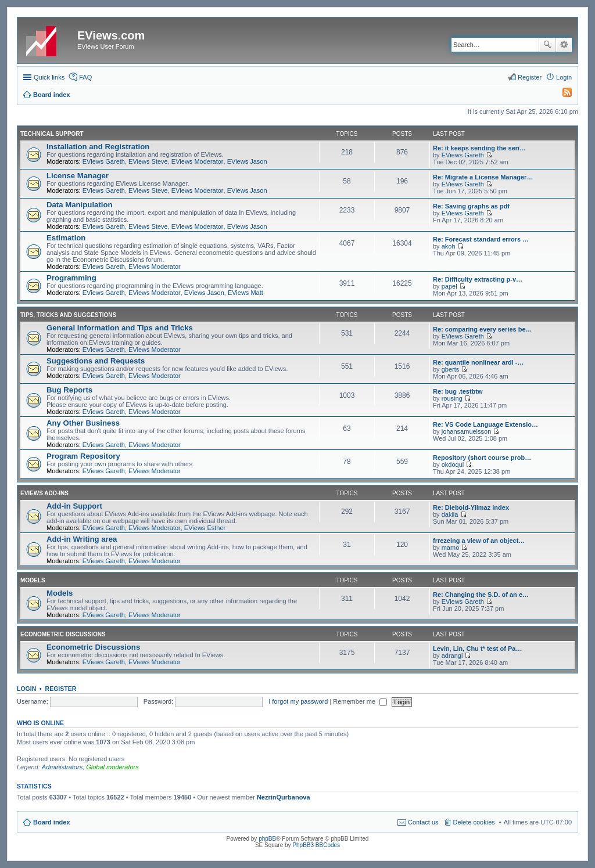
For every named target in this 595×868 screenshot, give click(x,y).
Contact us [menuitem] (423, 822)
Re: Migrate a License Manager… (483, 177)
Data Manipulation (80, 205)
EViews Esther (205, 528)
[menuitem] (562, 95)
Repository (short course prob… (482, 458)
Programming (71, 278)
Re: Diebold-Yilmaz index (471, 507)
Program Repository (83, 456)
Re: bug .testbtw (458, 391)
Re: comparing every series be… (483, 329)
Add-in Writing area (82, 539)
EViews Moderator (198, 161)
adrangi (452, 655)
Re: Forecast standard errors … (481, 239)
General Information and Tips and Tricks (120, 328)
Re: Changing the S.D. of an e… (481, 595)
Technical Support (52, 134)
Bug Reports (69, 390)
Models (33, 580)
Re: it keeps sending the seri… (479, 148)
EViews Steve (148, 161)
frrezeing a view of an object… (479, 541)
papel (449, 286)
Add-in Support (74, 506)
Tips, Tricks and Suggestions (68, 315)
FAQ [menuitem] (85, 77)
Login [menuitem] (564, 77)
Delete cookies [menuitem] (474, 822)
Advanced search (564, 45)
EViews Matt (245, 293)
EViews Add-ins (44, 493)
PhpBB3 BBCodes (316, 845)
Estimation (66, 238)
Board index (52, 822)
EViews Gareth (104, 161)
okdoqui (453, 464)
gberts (451, 369)
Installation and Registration (98, 147)
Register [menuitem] (530, 77)
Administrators (62, 767)
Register (61, 689)
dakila (450, 514)
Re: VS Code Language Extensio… (485, 424)
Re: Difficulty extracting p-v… (478, 279)
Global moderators (112, 767)
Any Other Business (83, 423)
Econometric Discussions (63, 634)
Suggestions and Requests (96, 361)
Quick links (49, 77)
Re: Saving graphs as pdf (471, 206)
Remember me (360, 701)
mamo (451, 548)
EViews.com (111, 35)
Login (26, 689)
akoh (449, 246)
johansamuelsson (467, 431)
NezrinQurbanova (284, 797)
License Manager (78, 176)
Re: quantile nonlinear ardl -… (478, 362)
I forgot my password (298, 701)
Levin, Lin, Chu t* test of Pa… (477, 649)
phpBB (267, 839)
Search (547, 45)
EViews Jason (247, 161)
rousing (452, 398)
